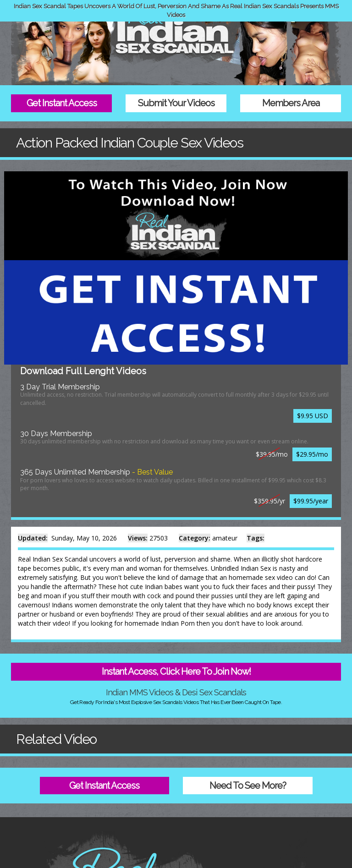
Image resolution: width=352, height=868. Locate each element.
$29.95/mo (312, 454)
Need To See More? (248, 786)
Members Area (291, 103)
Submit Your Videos (176, 103)
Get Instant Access (62, 103)
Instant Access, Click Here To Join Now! (176, 671)
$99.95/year (311, 501)
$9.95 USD (313, 416)
